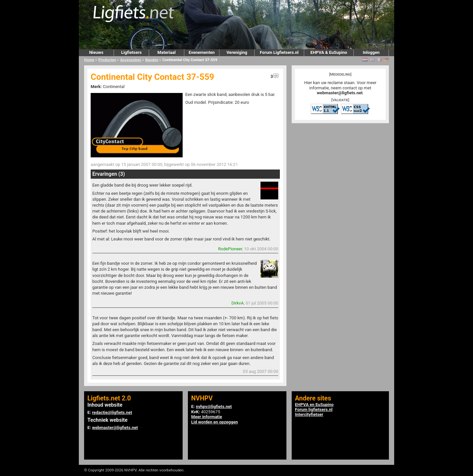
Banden (152, 60)
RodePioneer (230, 249)
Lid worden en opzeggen (214, 422)
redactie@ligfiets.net (112, 412)
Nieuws (96, 52)
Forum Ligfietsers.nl (279, 52)
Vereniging (237, 52)
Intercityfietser (309, 414)
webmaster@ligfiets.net (340, 93)
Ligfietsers (131, 52)
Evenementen (202, 52)
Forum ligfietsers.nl (314, 409)
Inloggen (371, 52)
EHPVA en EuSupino (314, 405)
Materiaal (166, 52)
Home (89, 60)
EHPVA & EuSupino (329, 52)
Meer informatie (207, 417)
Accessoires (131, 60)
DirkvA (237, 303)
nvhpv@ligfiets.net (214, 407)
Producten (107, 60)
